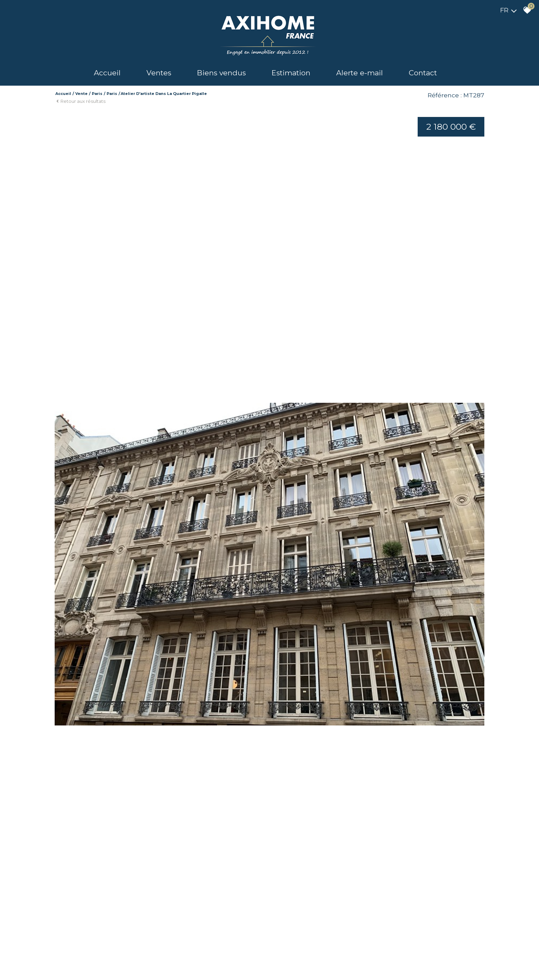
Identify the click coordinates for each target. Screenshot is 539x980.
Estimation (291, 73)
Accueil (107, 73)
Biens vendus (221, 73)
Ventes (159, 73)
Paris (97, 94)
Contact (423, 73)
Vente (81, 94)
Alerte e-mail (360, 73)
